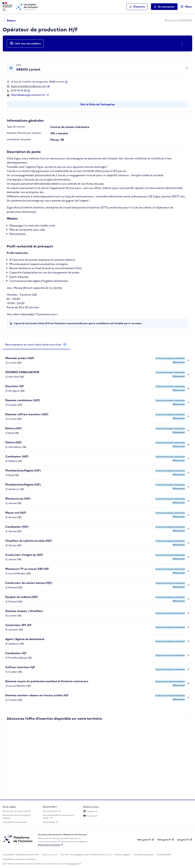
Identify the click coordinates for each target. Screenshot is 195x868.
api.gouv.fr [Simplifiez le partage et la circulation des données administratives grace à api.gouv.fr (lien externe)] (183, 840)
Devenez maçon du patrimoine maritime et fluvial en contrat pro (47, 681)
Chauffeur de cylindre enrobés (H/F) (29, 541)
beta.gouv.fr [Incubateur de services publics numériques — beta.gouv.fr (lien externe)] (144, 840)
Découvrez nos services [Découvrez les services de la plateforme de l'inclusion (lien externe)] (49, 845)
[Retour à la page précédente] (11, 20)
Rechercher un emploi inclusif (17, 811)
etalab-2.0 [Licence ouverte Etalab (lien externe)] (73, 864)
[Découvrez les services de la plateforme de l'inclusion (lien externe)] (18, 839)
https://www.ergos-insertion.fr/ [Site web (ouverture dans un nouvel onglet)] (28, 95)
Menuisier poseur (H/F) (20, 358)
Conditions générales (144, 855)
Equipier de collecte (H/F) (22, 597)
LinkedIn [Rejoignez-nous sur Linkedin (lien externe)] (89, 811)
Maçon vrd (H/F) (16, 513)
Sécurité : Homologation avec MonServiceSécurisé (85, 855)
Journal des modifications (15, 822)
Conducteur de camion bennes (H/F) (29, 583)
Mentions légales (122, 855)
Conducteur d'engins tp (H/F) (24, 555)
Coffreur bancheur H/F (20, 667)
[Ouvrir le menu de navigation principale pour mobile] (185, 7)
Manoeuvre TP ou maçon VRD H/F (27, 569)
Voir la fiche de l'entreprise (97, 104)
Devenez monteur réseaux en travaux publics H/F (37, 695)
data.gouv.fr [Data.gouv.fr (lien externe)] (164, 840)
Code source (48, 855)
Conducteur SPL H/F (18, 625)
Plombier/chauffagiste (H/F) (23, 470)
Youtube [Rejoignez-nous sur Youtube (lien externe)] (89, 816)
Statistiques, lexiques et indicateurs (19, 859)
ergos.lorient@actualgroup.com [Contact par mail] (29, 86)
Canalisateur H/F (16, 653)
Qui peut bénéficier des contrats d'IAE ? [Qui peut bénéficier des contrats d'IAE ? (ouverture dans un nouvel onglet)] (58, 817)
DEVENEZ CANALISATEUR (22, 372)
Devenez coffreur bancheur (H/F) (27, 414)
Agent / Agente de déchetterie (25, 639)
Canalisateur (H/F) (17, 456)
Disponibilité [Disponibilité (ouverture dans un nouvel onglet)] (49, 822)
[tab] (36, 345)
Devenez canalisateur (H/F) (23, 400)
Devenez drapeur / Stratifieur (24, 611)
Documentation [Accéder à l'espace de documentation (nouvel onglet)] (50, 811)
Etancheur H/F (15, 386)
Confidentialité (164, 855)
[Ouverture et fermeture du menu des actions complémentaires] (183, 43)
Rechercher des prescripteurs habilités (17, 817)
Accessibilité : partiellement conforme (21, 855)
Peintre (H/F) (14, 428)
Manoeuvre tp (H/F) (18, 499)
